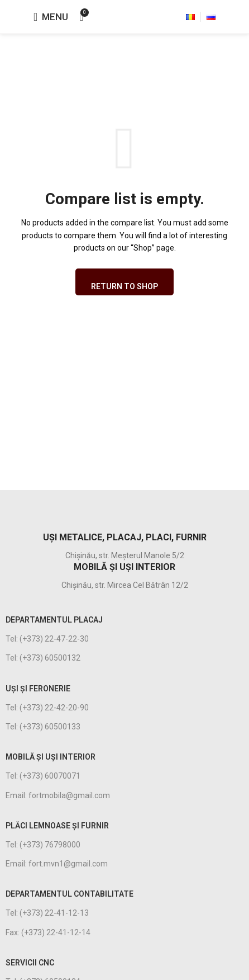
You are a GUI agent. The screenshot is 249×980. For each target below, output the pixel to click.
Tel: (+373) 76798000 (43, 845)
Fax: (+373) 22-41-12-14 (48, 932)
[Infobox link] (124, 511)
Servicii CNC (30, 963)
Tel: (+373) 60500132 (43, 658)
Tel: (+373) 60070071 (43, 776)
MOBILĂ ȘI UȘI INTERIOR (51, 757)
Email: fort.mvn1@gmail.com (57, 864)
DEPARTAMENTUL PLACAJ (54, 620)
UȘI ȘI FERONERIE (38, 689)
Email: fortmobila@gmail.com (58, 795)
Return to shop (124, 286)
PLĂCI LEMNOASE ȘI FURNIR (57, 826)
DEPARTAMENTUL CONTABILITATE (70, 894)
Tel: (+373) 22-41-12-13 (47, 913)
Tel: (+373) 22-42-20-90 (47, 708)
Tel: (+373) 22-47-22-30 (47, 639)
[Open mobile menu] (51, 17)
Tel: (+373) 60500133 (43, 727)
